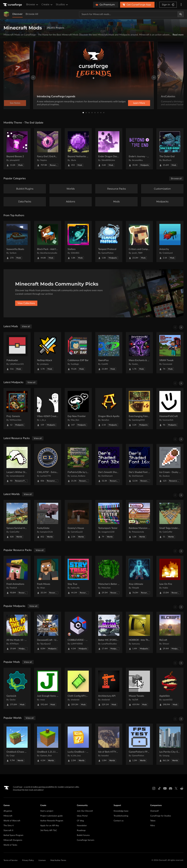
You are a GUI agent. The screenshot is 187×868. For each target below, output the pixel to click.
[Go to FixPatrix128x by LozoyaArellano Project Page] (78, 465)
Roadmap (81, 830)
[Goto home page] (13, 5)
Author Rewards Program (52, 821)
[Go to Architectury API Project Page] (109, 688)
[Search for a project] (128, 14)
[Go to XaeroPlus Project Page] (109, 353)
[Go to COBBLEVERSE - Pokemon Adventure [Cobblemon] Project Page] (78, 632)
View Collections (26, 303)
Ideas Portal (82, 816)
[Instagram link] (154, 788)
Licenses (42, 860)
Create (47, 5)
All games (8, 811)
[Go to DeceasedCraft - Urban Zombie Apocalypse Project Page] (48, 632)
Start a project (47, 811)
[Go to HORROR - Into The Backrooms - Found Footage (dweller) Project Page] (139, 632)
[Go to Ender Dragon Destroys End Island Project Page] (109, 149)
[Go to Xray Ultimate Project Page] (139, 576)
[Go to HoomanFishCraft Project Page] (170, 409)
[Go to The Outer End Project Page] (170, 149)
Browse (32, 5)
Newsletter (82, 826)
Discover (17, 14)
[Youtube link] (165, 788)
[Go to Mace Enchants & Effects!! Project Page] (139, 353)
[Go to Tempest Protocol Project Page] (109, 242)
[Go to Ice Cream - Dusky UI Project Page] (170, 465)
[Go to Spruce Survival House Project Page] (17, 520)
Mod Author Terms (58, 860)
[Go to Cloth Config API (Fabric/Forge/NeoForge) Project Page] (78, 688)
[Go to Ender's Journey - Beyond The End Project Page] (139, 149)
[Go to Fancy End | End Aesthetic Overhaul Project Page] (48, 149)
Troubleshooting (121, 816)
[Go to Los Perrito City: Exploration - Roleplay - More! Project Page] (170, 744)
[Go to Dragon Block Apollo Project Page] (109, 409)
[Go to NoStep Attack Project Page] (48, 353)
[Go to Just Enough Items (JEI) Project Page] (48, 688)
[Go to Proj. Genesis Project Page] (17, 409)
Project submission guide (51, 816)
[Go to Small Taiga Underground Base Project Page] (170, 520)
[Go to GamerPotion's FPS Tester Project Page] (139, 744)
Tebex (153, 821)
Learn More (139, 103)
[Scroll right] (181, 327)
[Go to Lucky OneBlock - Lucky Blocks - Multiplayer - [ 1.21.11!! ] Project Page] (78, 744)
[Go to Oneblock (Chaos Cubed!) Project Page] (17, 744)
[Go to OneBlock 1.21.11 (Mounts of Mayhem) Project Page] (48, 744)
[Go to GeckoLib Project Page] (17, 688)
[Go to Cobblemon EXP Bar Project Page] (78, 353)
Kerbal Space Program (13, 835)
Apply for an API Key (50, 826)
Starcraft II (8, 830)
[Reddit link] (182, 788)
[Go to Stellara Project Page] (78, 242)
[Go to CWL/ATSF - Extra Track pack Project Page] (48, 465)
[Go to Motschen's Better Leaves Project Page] (109, 576)
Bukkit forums (83, 835)
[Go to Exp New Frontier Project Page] (78, 409)
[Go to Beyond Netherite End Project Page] (78, 149)
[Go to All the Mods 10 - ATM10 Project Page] (17, 632)
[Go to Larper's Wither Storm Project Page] (17, 465)
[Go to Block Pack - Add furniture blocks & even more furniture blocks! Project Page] (48, 242)
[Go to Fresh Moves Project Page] (48, 576)
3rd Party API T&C (49, 830)
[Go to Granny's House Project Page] (78, 520)
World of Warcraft (12, 821)
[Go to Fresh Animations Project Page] (17, 576)
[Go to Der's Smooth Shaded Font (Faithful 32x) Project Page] (109, 465)
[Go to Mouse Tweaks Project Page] (139, 688)
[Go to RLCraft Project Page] (170, 632)
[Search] (181, 14)
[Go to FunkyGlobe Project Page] (48, 520)
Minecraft (8, 816)
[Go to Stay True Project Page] (78, 576)
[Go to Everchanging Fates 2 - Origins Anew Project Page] (139, 409)
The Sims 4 (9, 826)
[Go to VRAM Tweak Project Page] (170, 353)
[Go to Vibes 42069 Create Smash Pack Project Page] (48, 409)
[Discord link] (171, 788)
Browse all (176, 179)
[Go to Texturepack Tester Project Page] (109, 520)
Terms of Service (11, 860)
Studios (62, 5)
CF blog (80, 821)
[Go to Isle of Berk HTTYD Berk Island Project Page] (109, 744)
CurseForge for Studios (161, 816)
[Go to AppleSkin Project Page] (170, 688)
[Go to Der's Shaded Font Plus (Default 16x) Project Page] (139, 465)
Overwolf (154, 811)
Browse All (32, 14)
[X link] (176, 788)
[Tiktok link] (159, 788)
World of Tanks (10, 845)
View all (26, 326)
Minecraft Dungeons (13, 840)
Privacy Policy (28, 860)
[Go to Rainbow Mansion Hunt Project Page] (139, 520)
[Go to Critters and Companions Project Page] (139, 242)
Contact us (119, 821)
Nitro (153, 826)
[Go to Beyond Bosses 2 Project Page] (17, 149)
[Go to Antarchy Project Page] (170, 242)
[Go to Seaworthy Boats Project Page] (17, 242)
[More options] (181, 5)
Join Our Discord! (85, 811)
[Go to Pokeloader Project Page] (17, 353)
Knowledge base (121, 811)
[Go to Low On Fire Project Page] (170, 576)
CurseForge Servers (86, 840)
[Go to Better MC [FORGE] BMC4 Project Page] (109, 632)
